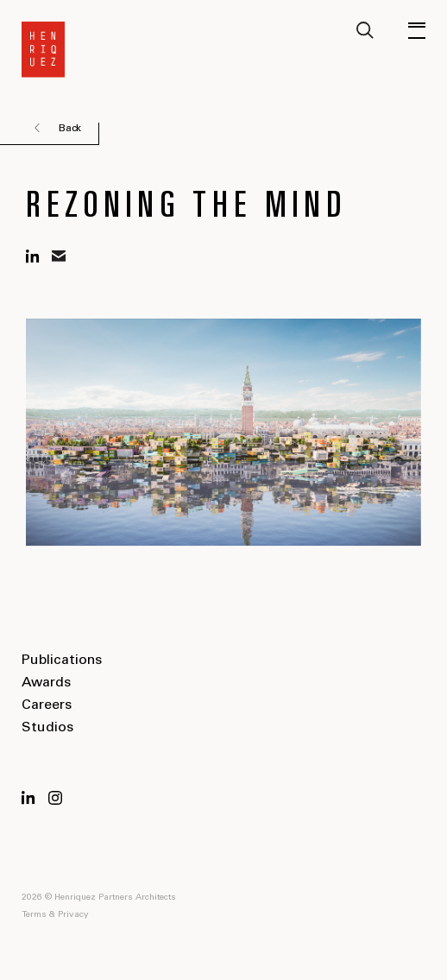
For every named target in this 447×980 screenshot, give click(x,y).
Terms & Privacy (55, 915)
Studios (47, 728)
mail (59, 256)
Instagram (55, 798)
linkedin (33, 256)
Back (70, 129)
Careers (47, 705)
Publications (62, 661)
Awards (46, 683)
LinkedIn (28, 798)
